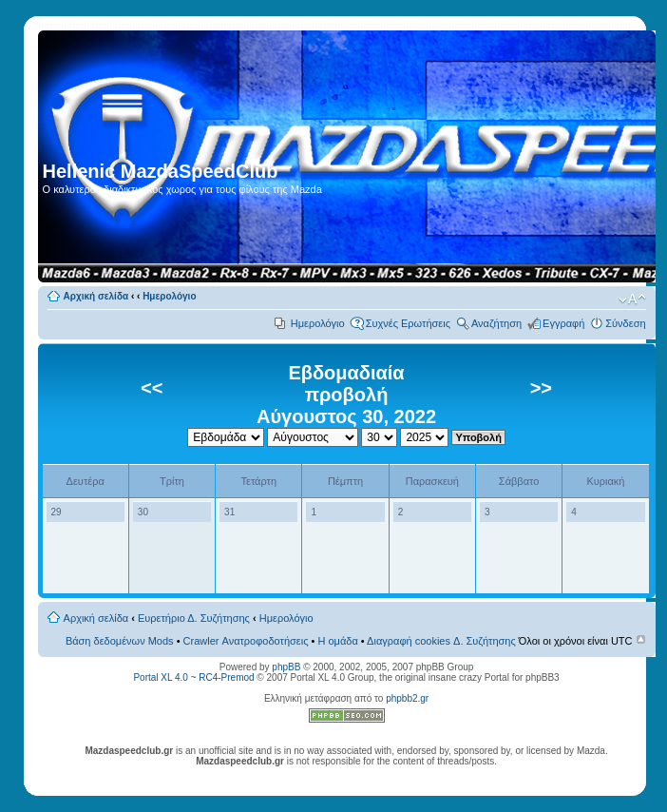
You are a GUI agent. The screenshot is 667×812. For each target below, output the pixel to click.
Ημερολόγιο (169, 296)
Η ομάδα (337, 641)
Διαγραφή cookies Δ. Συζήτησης (441, 641)
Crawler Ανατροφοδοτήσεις (246, 641)
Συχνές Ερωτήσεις (408, 323)
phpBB (286, 667)
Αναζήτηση (496, 323)
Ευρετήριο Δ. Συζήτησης (194, 618)
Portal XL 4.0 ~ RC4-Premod (193, 677)
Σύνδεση (625, 323)
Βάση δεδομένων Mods (120, 641)
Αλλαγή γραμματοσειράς (632, 300)
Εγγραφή (563, 323)
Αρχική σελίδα (96, 296)
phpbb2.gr (407, 698)
